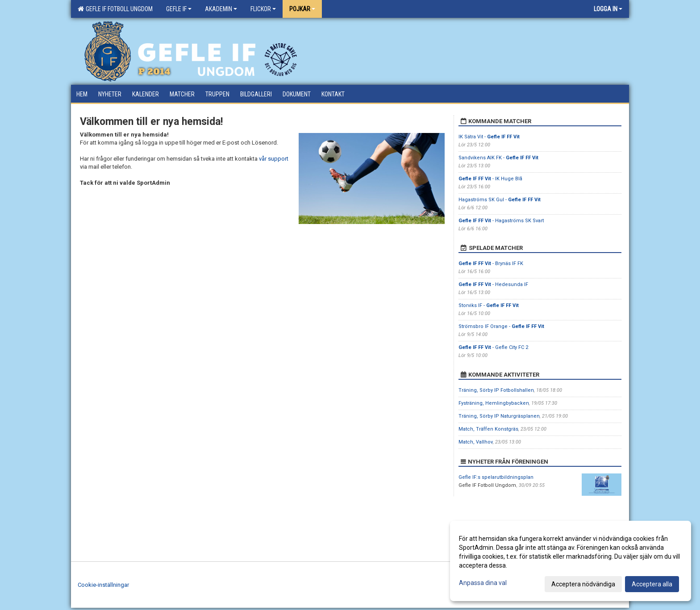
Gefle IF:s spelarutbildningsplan (496, 477)
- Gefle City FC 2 (493, 347)
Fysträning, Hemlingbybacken (494, 403)
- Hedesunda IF (493, 284)
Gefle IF (179, 9)
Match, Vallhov (476, 442)
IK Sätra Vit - (489, 137)
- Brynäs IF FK (491, 264)
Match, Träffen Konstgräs (488, 429)
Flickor (263, 9)
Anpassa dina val (483, 583)
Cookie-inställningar (103, 585)
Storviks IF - (489, 305)
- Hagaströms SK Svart (501, 221)
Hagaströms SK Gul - (500, 200)
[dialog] (571, 561)
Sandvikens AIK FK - (498, 158)
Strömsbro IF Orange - (501, 326)
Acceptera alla (652, 584)
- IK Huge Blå (490, 179)
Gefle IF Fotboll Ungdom (115, 9)
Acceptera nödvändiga (583, 584)
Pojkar (302, 9)
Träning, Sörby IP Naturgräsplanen (499, 416)
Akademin (221, 9)
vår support (274, 159)
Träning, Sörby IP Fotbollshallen (496, 390)
